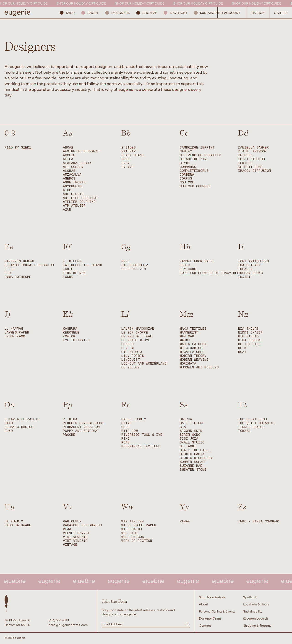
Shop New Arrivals (212, 597)
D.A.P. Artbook (253, 151)
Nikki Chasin (250, 332)
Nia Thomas (248, 329)
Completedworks (194, 171)
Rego (125, 427)
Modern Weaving (194, 360)
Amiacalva (72, 175)
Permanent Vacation (81, 427)
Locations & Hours (256, 604)
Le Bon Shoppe (135, 332)
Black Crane (133, 155)
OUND (9, 431)
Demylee (245, 163)
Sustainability (210, 13)
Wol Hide (130, 533)
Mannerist (189, 332)
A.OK (67, 190)
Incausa (245, 269)
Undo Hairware (18, 525)
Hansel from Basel (197, 261)
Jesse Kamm (15, 336)
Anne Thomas (74, 182)
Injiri (244, 277)
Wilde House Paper (139, 525)
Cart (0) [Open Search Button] (281, 13)
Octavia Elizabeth (22, 419)
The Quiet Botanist (257, 423)
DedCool (245, 155)
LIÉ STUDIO (132, 352)
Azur (67, 210)
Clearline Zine (194, 159)
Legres (128, 344)
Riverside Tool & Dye (142, 435)
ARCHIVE (147, 13)
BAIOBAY (129, 151)
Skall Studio (192, 442)
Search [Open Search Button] (258, 13)
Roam (125, 442)
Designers (117, 13)
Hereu (185, 265)
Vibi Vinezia (75, 541)
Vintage (70, 545)
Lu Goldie (131, 367)
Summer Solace (193, 462)
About (90, 13)
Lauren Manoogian (138, 329)
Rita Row (130, 431)
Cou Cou (187, 182)
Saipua (186, 419)
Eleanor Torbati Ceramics (29, 265)
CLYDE (185, 163)
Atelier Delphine (79, 202)
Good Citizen (134, 269)
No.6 (242, 348)
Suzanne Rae (191, 466)
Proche (69, 435)
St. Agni (188, 446)
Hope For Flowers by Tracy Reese (212, 273)
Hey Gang (188, 269)
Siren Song (190, 435)
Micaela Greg (192, 352)
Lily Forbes (133, 356)
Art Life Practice (80, 198)
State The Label (195, 450)
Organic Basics (19, 427)
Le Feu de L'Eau (137, 336)
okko (9, 423)
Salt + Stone (192, 423)
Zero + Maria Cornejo (259, 521)
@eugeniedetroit (256, 618)
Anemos (69, 179)
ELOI (9, 273)
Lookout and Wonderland (144, 364)
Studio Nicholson (196, 458)
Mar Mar (187, 336)
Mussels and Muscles (199, 367)
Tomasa (244, 431)
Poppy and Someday (80, 431)
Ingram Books (250, 273)
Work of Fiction (137, 541)
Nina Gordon (249, 340)
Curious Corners (195, 186)
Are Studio (73, 194)
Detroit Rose (250, 167)
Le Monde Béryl (136, 340)
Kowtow (69, 336)
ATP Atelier (74, 206)
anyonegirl (73, 186)
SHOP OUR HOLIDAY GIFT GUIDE (26, 3)
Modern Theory (193, 356)
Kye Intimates (76, 340)
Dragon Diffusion (255, 171)
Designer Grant (210, 618)
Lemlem (128, 348)
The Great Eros (253, 419)
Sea (183, 427)
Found (68, 277)
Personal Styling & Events (217, 611)
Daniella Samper (254, 147)
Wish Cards (132, 529)
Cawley (186, 151)
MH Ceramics (191, 348)
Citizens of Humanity (200, 155)
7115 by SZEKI (18, 147)
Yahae (185, 521)
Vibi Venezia (75, 537)
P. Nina (70, 419)
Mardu (185, 340)
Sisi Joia (189, 439)
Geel (125, 261)
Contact (205, 625)
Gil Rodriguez (135, 265)
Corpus (186, 179)
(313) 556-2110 (59, 620)
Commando (188, 167)
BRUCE (126, 159)
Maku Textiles (193, 329)
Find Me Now (74, 273)
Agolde (69, 155)
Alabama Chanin (77, 163)
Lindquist (131, 360)
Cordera (187, 175)
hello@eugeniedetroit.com (68, 625)
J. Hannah (14, 329)
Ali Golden (73, 167)
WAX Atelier (133, 521)
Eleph (10, 269)
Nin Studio (248, 336)
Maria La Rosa (193, 344)
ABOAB (68, 147)
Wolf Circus (133, 537)
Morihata (188, 364)
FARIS (68, 269)
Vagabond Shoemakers (82, 525)
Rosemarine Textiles (141, 446)
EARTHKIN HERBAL (20, 261)
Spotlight (176, 13)
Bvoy (125, 163)
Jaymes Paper (17, 332)
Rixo (125, 439)
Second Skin (191, 431)
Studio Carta (192, 454)
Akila (68, 159)
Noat (242, 352)
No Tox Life (249, 344)
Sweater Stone (193, 470)
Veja (67, 529)
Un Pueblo (14, 521)
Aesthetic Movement (81, 151)
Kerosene (71, 332)
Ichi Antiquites (254, 261)
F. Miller (72, 261)
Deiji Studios (252, 159)
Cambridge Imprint (197, 147)
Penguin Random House (83, 423)
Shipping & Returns (257, 625)
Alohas (69, 171)
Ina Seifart (249, 265)
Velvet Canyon (76, 533)
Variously (72, 521)
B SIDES (129, 147)
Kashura (70, 329)
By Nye (128, 167)
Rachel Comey (134, 419)
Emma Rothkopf (18, 277)
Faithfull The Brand (82, 265)
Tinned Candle (252, 427)
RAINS (126, 423)
